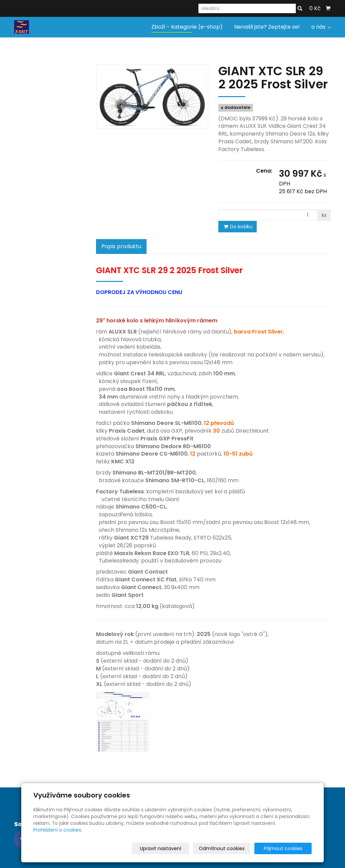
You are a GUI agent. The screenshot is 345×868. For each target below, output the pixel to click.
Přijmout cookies (286, 848)
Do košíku (238, 227)
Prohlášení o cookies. (58, 830)
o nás (321, 27)
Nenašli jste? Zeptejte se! (267, 27)
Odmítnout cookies (232, 848)
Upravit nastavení (175, 848)
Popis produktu (121, 246)
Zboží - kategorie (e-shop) (187, 27)
